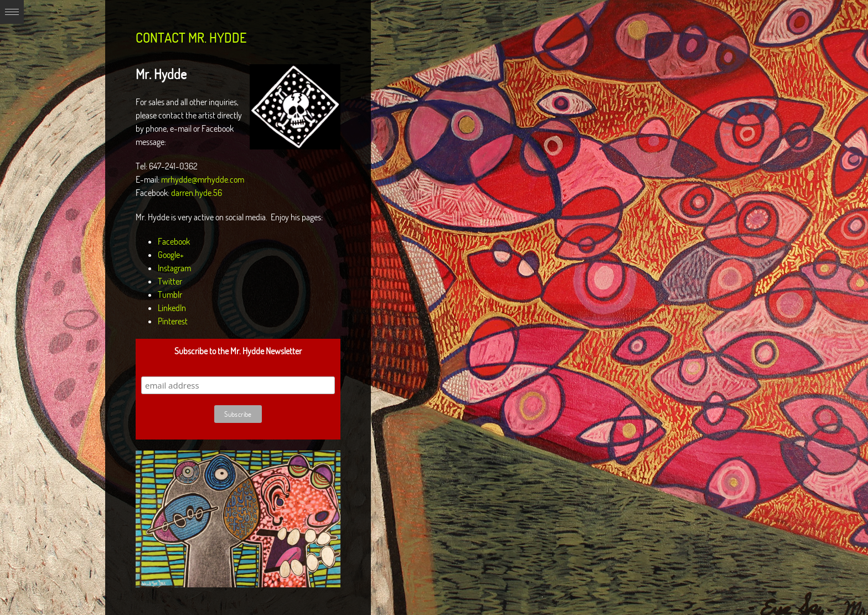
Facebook (174, 241)
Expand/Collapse (12, 12)
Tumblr (170, 294)
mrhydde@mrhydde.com (203, 179)
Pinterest (173, 321)
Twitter (170, 281)
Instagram (174, 268)
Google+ (171, 255)
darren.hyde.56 (197, 193)
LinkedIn (172, 308)
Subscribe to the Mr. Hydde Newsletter (238, 351)
